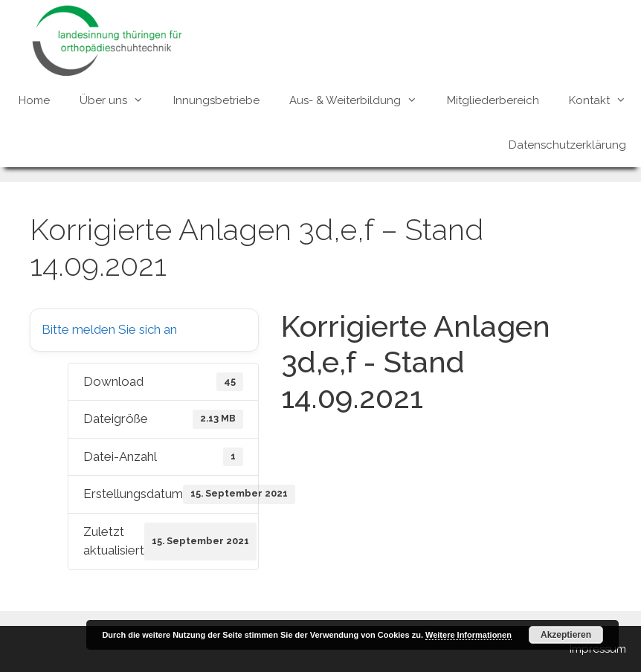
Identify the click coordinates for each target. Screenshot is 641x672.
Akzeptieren (566, 635)
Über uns (119, 100)
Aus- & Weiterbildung (361, 100)
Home (34, 100)
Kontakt (605, 100)
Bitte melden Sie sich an (109, 329)
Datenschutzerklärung (567, 145)
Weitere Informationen (468, 635)
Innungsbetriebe (216, 100)
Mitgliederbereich (493, 100)
